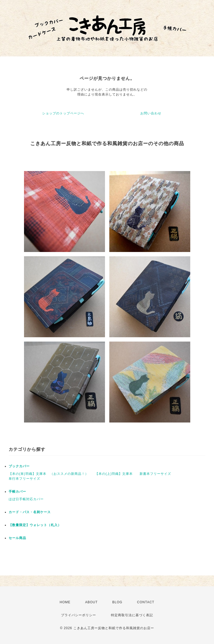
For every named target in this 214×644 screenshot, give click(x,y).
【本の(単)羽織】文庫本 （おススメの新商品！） (49, 474)
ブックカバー (19, 466)
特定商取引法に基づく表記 (132, 615)
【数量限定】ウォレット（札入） (35, 525)
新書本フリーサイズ (155, 474)
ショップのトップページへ (63, 113)
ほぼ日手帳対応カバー (26, 499)
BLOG (117, 602)
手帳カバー (17, 492)
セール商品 (17, 538)
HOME (65, 602)
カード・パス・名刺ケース (30, 512)
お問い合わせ (151, 113)
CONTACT (146, 602)
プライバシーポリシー (79, 615)
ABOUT (91, 602)
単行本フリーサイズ (24, 479)
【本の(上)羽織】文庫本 (114, 474)
